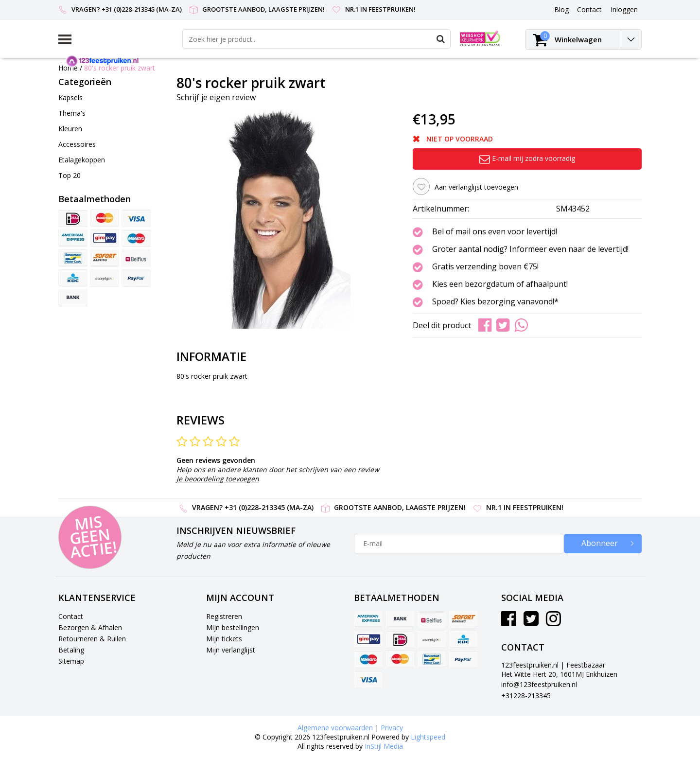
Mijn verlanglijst (231, 650)
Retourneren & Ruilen (92, 639)
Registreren (224, 616)
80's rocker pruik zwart (120, 68)
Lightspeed (428, 737)
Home (68, 68)
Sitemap (71, 661)
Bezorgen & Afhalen (90, 627)
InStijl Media (384, 746)
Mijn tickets (224, 639)
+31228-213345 (526, 696)
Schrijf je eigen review (216, 97)
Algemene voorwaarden (335, 728)
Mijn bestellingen (233, 627)
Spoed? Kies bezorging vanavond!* (495, 302)
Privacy (392, 728)
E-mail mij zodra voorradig (527, 158)
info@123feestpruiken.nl (539, 684)
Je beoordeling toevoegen (218, 479)
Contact (71, 616)
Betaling (71, 650)
